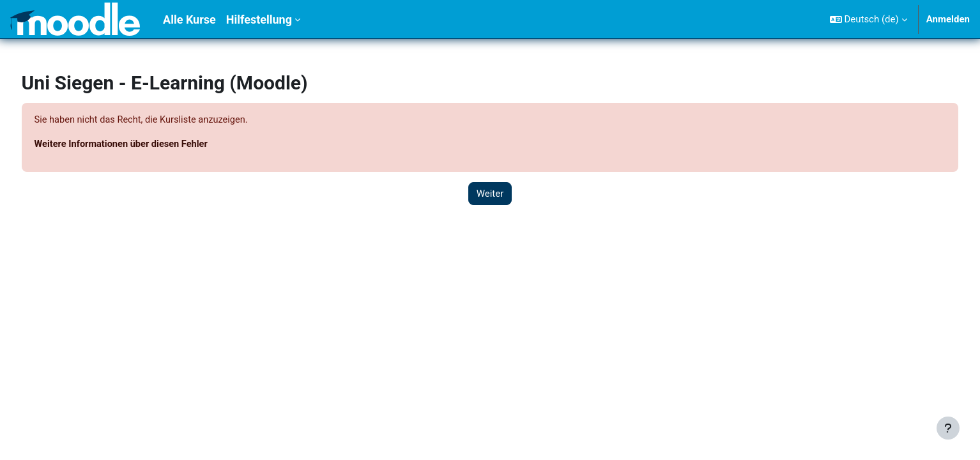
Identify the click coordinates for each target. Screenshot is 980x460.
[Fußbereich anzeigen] (948, 428)
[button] (869, 19)
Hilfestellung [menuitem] (259, 19)
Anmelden (948, 19)
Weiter (490, 194)
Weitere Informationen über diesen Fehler (147, 145)
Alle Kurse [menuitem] (189, 19)
